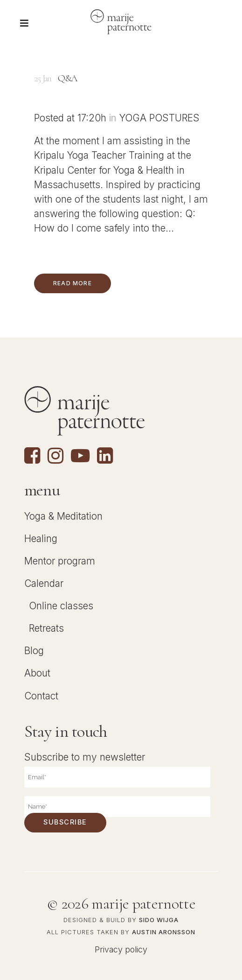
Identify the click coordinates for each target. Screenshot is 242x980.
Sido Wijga (159, 920)
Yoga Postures (159, 118)
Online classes (61, 606)
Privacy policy (121, 949)
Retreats (46, 628)
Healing (41, 539)
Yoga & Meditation (63, 516)
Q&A (67, 78)
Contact (41, 695)
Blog (34, 651)
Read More (73, 283)
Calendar (44, 583)
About (37, 673)
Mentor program (60, 561)
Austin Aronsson (164, 932)
